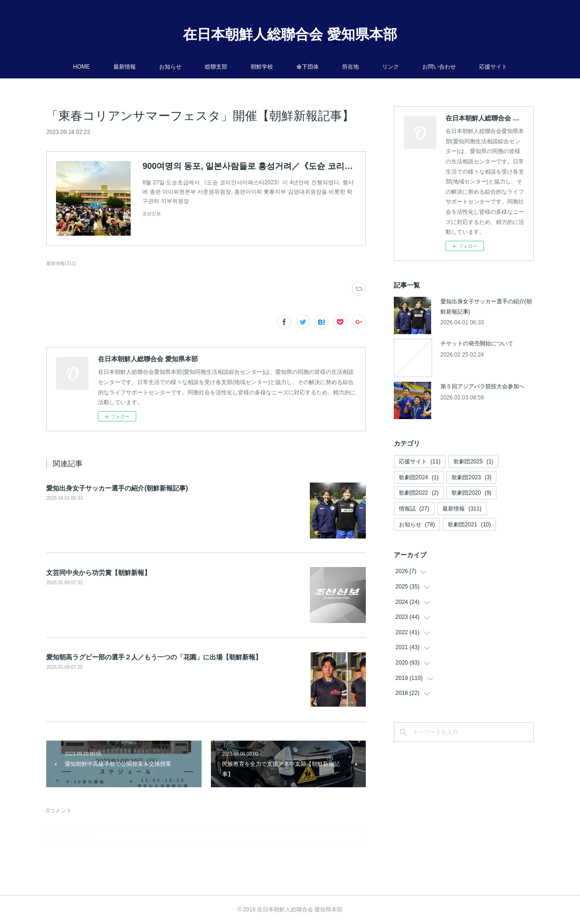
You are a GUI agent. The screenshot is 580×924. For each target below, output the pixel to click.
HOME (82, 67)
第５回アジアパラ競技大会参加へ (482, 386)
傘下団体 (307, 67)
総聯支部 (216, 67)
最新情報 (125, 67)
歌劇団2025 (473, 462)
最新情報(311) (61, 263)
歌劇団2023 (472, 477)
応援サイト (493, 67)
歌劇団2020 (472, 493)
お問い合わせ (439, 67)
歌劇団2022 (419, 493)
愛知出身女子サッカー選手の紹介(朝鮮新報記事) (117, 488)
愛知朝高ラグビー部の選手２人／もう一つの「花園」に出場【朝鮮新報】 (154, 657)
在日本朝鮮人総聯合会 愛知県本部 (290, 34)
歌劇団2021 (469, 525)
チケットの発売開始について (477, 343)
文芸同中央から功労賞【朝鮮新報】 (98, 573)
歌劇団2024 (419, 477)
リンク (391, 67)
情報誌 (414, 509)
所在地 (350, 67)
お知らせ (170, 67)
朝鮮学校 (262, 67)
